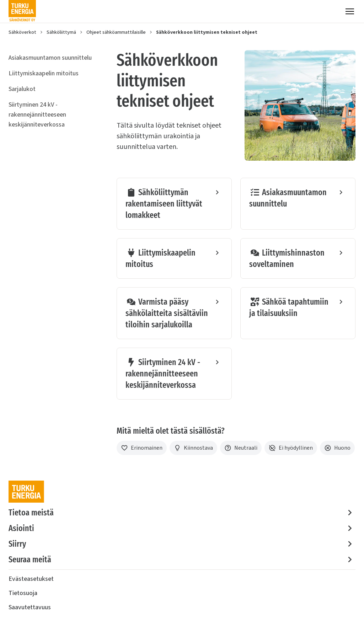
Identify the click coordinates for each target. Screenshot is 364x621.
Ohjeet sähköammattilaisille (116, 32)
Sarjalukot (22, 89)
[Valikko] (350, 11)
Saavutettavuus (30, 607)
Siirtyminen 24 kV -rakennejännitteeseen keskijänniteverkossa (37, 115)
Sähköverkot (22, 32)
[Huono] (337, 448)
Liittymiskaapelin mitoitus (44, 73)
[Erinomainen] (142, 448)
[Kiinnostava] (193, 448)
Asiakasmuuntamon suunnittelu (50, 58)
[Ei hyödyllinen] (291, 448)
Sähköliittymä (61, 32)
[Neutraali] (241, 448)
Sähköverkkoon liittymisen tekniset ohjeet (207, 32)
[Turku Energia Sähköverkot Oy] (22, 11)
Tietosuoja (23, 593)
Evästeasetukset (31, 579)
